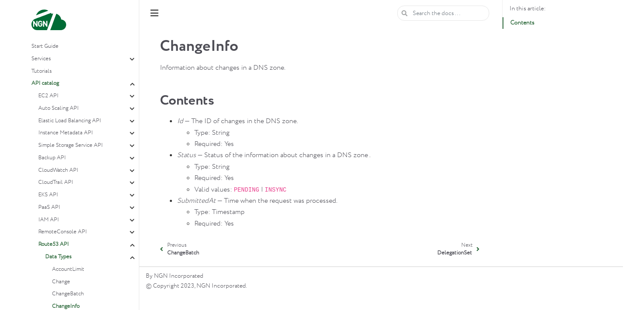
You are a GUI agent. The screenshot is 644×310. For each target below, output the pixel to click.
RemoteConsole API (63, 232)
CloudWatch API (58, 170)
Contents (522, 23)
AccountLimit (68, 269)
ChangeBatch (68, 294)
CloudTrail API (56, 182)
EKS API (48, 195)
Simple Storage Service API (71, 145)
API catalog (45, 83)
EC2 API (48, 96)
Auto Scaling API (58, 108)
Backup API (52, 158)
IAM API (49, 220)
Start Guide (45, 46)
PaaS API (49, 207)
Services (41, 59)
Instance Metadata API (66, 133)
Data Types (58, 257)
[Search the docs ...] (443, 13)
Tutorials (41, 71)
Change (61, 282)
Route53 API (54, 244)
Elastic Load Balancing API (70, 121)
